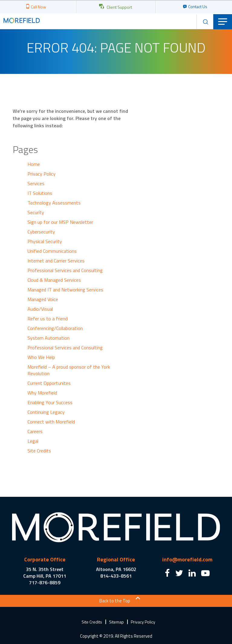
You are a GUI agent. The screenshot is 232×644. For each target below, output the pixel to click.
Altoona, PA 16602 (116, 569)
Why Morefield (42, 393)
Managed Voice (43, 299)
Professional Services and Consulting (65, 270)
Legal (33, 441)
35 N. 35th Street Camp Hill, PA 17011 (45, 573)
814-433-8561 (116, 576)
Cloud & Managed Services (54, 280)
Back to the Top (115, 601)
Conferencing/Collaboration (55, 328)
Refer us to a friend (48, 319)
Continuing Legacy (46, 412)
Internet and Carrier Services (56, 261)
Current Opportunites (49, 383)
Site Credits (39, 451)
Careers (35, 431)
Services (36, 183)
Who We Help (41, 357)
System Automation (48, 338)
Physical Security (45, 241)
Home (34, 164)
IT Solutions (40, 193)
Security (36, 212)
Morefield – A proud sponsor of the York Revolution (69, 370)
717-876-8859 (45, 582)
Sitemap (116, 622)
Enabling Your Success (50, 402)
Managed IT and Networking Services (65, 290)
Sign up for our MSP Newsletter (60, 222)
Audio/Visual (40, 309)
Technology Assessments (54, 203)
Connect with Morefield (51, 422)
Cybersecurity (41, 232)
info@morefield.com (187, 559)
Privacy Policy (42, 174)
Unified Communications (52, 251)
